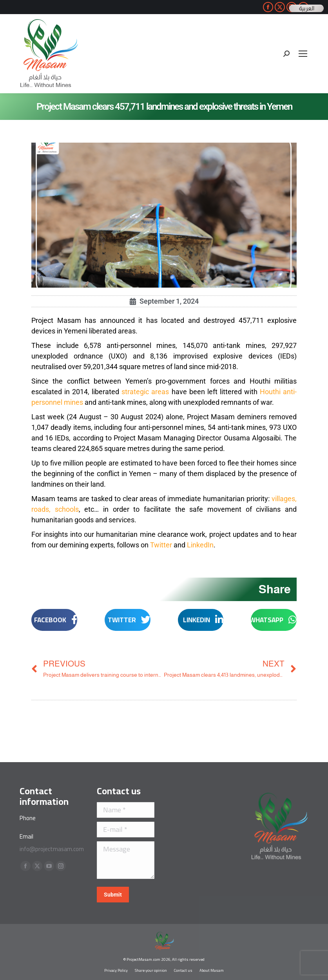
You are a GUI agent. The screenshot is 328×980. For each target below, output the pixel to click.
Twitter (161, 545)
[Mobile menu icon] (303, 54)
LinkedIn (200, 545)
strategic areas (145, 392)
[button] (274, 620)
